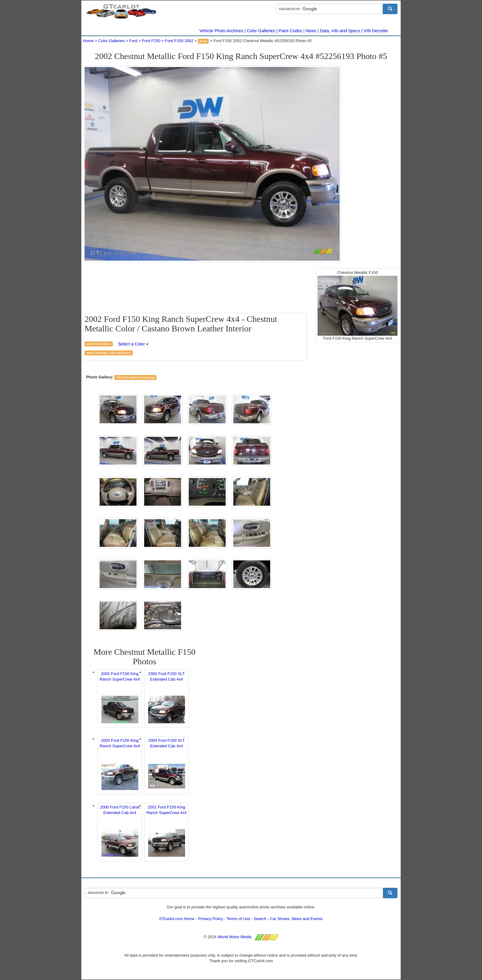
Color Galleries (261, 31)
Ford (133, 41)
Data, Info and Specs (340, 31)
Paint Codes (290, 31)
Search (260, 919)
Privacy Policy (211, 919)
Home (88, 41)
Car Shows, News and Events (296, 919)
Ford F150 (151, 41)
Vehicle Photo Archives (221, 31)
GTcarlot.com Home (177, 919)
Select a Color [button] (133, 344)
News (311, 31)
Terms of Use (238, 919)
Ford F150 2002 (179, 41)
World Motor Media (235, 937)
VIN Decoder (376, 31)
